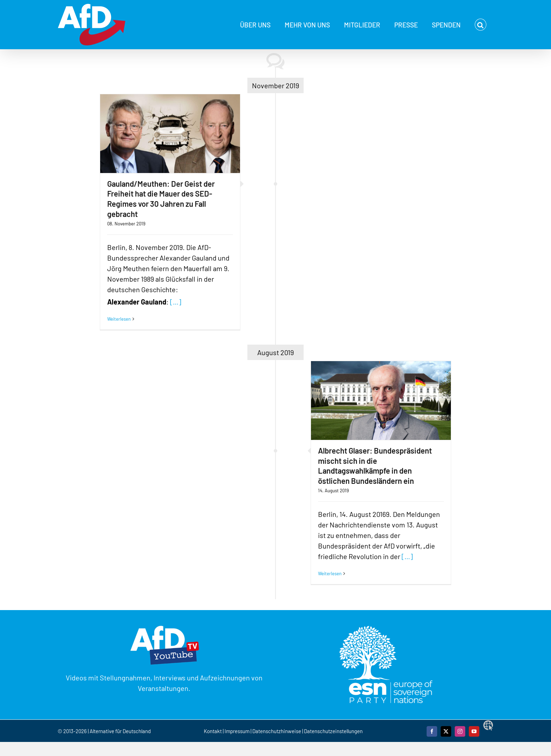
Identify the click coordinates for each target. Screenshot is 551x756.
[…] (176, 302)
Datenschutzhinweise (277, 731)
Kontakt (213, 731)
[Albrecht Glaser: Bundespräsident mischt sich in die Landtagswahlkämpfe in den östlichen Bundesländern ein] (381, 401)
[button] (481, 25)
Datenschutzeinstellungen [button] (333, 731)
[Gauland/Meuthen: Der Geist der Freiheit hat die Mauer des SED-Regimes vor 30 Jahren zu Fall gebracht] (170, 134)
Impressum (237, 731)
